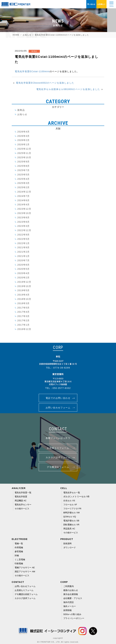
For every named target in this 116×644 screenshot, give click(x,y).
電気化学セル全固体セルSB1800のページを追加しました (68, 89)
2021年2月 (24, 252)
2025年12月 (24, 149)
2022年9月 (24, 235)
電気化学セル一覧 (72, 493)
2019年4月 (24, 295)
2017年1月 (24, 325)
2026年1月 (24, 144)
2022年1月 (24, 243)
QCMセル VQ (70, 517)
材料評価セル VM (71, 513)
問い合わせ (91, 4)
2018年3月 (24, 303)
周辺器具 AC (69, 529)
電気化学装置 (21, 497)
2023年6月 (24, 222)
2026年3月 (24, 136)
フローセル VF (70, 505)
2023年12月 (24, 209)
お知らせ (22, 114)
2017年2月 (24, 320)
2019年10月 (24, 286)
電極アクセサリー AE (25, 568)
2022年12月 (24, 230)
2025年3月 (24, 183)
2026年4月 (24, 132)
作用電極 (19, 548)
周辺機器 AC (21, 501)
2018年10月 (24, 299)
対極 (17, 556)
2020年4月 (24, 273)
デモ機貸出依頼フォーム (26, 594)
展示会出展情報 (71, 594)
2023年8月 (24, 217)
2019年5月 (24, 290)
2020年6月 (24, 265)
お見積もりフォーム (24, 590)
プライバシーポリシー (74, 618)
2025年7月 (24, 170)
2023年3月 (24, 226)
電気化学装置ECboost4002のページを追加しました (45, 83)
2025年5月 (24, 175)
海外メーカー (70, 606)
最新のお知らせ (71, 590)
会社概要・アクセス (73, 598)
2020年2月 (24, 278)
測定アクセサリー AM (25, 572)
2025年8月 (24, 166)
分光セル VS (69, 501)
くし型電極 (20, 560)
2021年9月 (24, 247)
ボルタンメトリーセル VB (76, 497)
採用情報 (67, 610)
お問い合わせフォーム (25, 586)
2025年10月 (24, 157)
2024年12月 (24, 192)
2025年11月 (24, 153)
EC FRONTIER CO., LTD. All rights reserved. (58, 642)
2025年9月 (24, 162)
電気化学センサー (23, 505)
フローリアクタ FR (72, 509)
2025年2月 (24, 187)
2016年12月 (24, 329)
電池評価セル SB (71, 521)
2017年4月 (24, 312)
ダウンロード (70, 548)
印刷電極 (19, 564)
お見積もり (101, 4)
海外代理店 (69, 602)
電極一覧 (19, 544)
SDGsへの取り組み (72, 614)
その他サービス (22, 509)
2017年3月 (24, 316)
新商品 (21, 110)
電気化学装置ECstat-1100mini (32, 71)
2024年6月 (24, 200)
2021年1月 (24, 256)
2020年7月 (24, 260)
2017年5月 (24, 308)
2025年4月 (24, 179)
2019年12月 (24, 282)
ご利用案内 (69, 586)
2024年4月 (24, 205)
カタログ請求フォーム (25, 598)
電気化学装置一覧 (23, 493)
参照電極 (19, 552)
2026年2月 (24, 140)
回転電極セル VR (71, 525)
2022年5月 (24, 239)
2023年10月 (24, 213)
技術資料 (67, 544)
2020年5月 (24, 269)
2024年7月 (24, 196)
